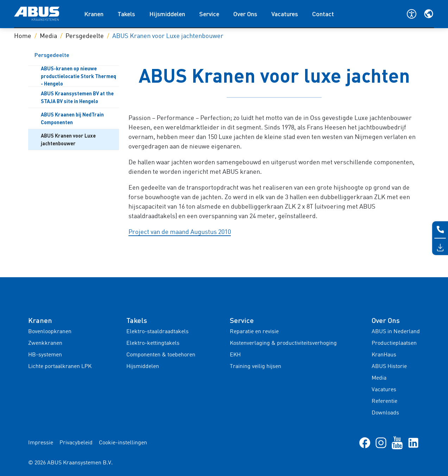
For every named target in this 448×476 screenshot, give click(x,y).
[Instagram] (381, 443)
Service (209, 14)
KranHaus (384, 355)
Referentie (384, 401)
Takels (126, 14)
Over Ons (245, 14)
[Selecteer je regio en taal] (429, 14)
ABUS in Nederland (396, 332)
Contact (323, 14)
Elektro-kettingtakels (153, 343)
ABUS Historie (389, 367)
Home (23, 36)
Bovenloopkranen (50, 332)
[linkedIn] (413, 443)
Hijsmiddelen (167, 14)
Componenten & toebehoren (161, 355)
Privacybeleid (76, 443)
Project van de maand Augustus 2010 (180, 232)
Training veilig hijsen (255, 367)
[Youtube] (397, 443)
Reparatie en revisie (254, 332)
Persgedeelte (85, 36)
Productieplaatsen (394, 343)
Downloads (385, 413)
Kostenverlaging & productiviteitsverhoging (283, 343)
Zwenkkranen (45, 343)
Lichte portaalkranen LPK (60, 367)
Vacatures (285, 14)
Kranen (94, 14)
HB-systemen (45, 355)
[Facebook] (365, 443)
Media (48, 36)
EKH (235, 355)
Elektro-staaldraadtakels (157, 332)
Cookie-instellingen (123, 443)
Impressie (41, 443)
